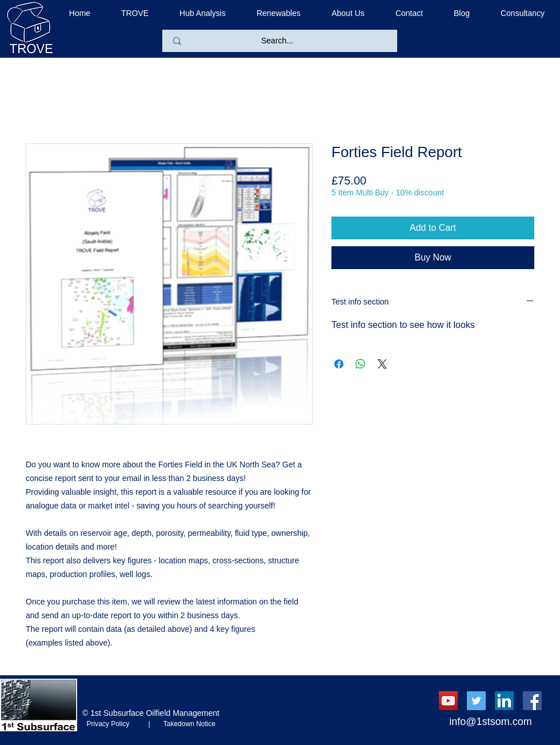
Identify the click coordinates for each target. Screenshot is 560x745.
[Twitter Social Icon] (476, 701)
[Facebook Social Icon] (532, 701)
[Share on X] (382, 364)
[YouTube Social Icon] (448, 701)
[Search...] (277, 41)
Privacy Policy (116, 724)
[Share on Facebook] (339, 364)
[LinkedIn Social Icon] (504, 701)
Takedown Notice (186, 724)
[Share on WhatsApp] (361, 364)
